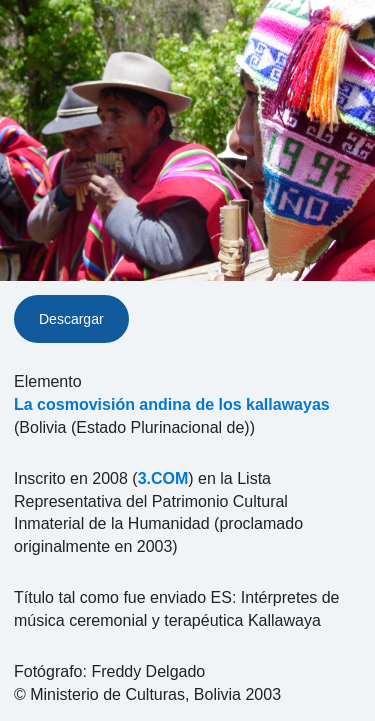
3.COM (163, 478)
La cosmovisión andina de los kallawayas (172, 404)
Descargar (71, 319)
